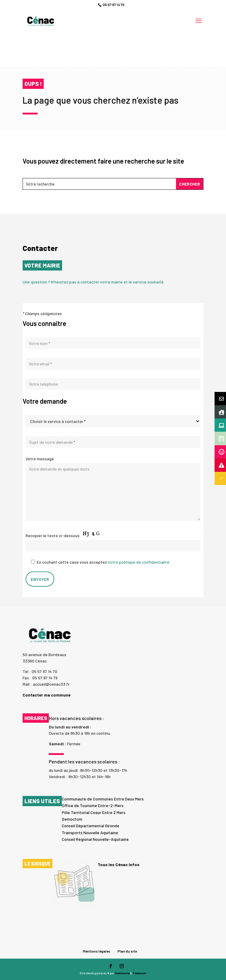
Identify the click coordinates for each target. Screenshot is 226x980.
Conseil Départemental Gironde (91, 826)
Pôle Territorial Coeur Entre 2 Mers (94, 812)
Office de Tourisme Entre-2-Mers (93, 805)
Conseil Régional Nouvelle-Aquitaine (95, 839)
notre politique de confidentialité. (139, 562)
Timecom (139, 973)
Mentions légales (97, 951)
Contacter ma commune (47, 695)
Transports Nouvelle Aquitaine (90, 833)
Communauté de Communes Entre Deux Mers (103, 799)
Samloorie (122, 973)
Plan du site (127, 951)
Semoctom (72, 819)
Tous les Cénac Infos (119, 865)
